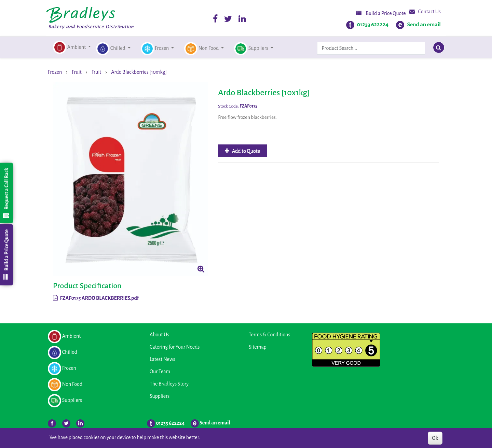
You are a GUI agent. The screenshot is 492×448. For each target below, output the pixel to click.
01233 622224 (373, 25)
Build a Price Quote (381, 13)
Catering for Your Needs (175, 347)
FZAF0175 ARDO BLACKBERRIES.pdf (96, 298)
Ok (435, 438)
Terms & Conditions (269, 335)
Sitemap (258, 347)
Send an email (424, 25)
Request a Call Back (6, 193)
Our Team (160, 372)
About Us (159, 335)
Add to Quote (245, 151)
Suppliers (160, 396)
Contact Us (425, 11)
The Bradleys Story (169, 384)
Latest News (162, 359)
